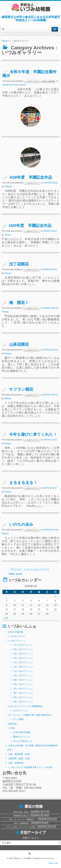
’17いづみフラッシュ (23, 645)
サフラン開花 (21, 389)
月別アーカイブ (31, 838)
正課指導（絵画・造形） (20, 759)
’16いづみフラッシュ (23, 649)
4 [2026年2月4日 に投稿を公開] (23, 601)
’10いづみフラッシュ (23, 675)
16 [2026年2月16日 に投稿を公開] (7, 609)
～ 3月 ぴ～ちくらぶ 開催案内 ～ (21, 819)
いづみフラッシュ (17, 641)
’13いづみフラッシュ (23, 662)
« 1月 (6, 618)
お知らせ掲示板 (48, 81)
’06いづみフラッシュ (23, 693)
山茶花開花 (19, 344)
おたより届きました (23, 741)
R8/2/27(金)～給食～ (21, 812)
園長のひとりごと (22, 737)
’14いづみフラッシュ (23, 658)
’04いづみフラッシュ (23, 702)
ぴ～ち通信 (18, 719)
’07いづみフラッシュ (23, 689)
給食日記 (13, 724)
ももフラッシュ (21, 710)
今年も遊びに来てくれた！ (33, 434)
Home (5, 41)
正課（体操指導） (17, 763)
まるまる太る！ (23, 483)
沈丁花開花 (19, 264)
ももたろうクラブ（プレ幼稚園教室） (26, 706)
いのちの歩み (21, 524)
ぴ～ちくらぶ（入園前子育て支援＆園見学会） (30, 715)
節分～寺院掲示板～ (22, 823)
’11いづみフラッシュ (23, 671)
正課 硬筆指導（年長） (20, 754)
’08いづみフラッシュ (23, 680)
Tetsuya (22, 85)
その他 (11, 728)
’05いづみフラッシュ (23, 697)
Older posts (14, 574)
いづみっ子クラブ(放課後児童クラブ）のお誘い (31, 767)
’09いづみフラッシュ (23, 684)
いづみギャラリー (32, 81)
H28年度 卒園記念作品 (33, 177)
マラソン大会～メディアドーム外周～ (21, 827)
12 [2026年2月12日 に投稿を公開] (31, 605)
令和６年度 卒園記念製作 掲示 (31, 74)
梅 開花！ (19, 303)
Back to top (53, 863)
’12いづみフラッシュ (23, 667)
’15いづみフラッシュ (23, 654)
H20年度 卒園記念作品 (30, 226)
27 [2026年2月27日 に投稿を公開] (39, 614)
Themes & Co (49, 858)
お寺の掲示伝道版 (22, 732)
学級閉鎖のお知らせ (21, 816)
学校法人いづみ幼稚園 (22, 858)
